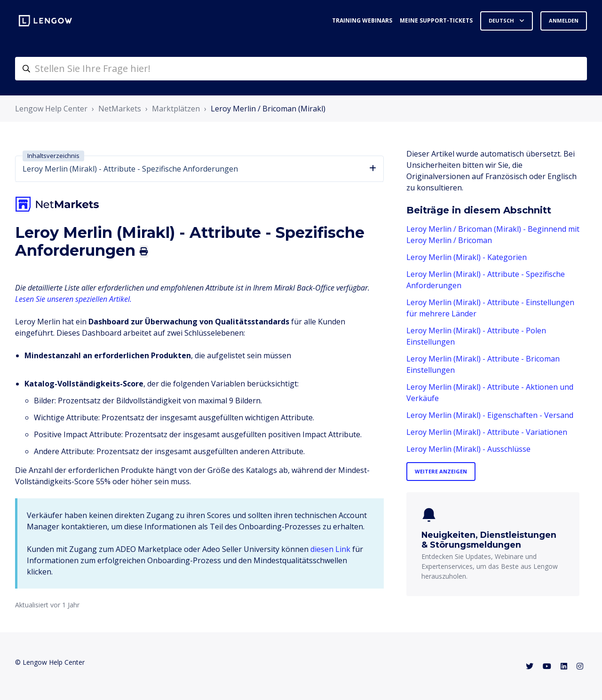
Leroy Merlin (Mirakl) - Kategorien (467, 257)
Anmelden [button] (564, 20)
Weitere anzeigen (441, 471)
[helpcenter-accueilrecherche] (301, 69)
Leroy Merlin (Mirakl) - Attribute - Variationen (487, 432)
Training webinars (362, 20)
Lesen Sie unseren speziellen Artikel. (73, 299)
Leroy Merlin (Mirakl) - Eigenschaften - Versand (490, 415)
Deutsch (502, 20)
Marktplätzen (176, 109)
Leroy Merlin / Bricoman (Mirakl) (268, 109)
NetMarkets (120, 109)
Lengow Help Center (51, 109)
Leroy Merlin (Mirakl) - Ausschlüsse (468, 449)
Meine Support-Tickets (436, 20)
